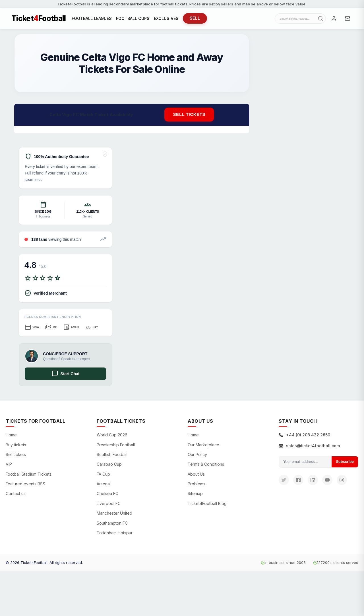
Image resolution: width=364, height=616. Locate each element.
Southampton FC (112, 525)
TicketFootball (39, 19)
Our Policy (197, 456)
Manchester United (114, 515)
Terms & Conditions (206, 466)
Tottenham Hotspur (115, 535)
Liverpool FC (109, 505)
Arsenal (104, 486)
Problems (197, 486)
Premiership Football (116, 446)
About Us (196, 476)
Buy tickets (16, 446)
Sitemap (195, 495)
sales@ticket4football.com (309, 447)
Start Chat (66, 376)
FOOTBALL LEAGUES (92, 19)
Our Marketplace (203, 446)
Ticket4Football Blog (207, 505)
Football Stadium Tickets (29, 476)
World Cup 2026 (112, 437)
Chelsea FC (107, 495)
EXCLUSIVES (166, 19)
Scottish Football (112, 456)
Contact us (16, 495)
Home (11, 437)
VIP (9, 466)
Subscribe (345, 464)
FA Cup (103, 476)
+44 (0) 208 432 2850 (304, 437)
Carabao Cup (109, 466)
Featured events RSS (25, 486)
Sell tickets (189, 116)
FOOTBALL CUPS (133, 19)
